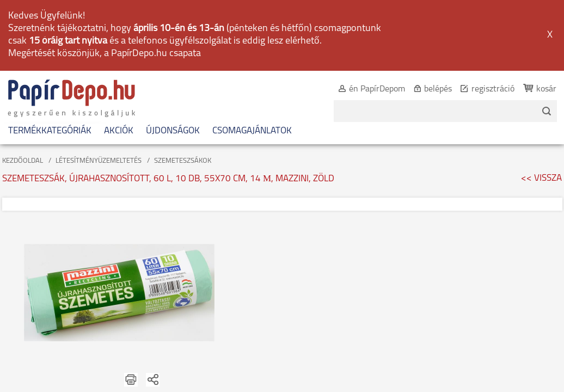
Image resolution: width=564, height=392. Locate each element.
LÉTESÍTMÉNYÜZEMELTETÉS (99, 91)
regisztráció (481, 20)
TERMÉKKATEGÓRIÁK (50, 61)
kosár (534, 20)
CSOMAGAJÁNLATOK (252, 61)
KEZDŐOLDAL (23, 91)
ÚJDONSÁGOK (173, 61)
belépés (426, 20)
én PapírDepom (365, 20)
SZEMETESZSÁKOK (183, 91)
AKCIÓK (119, 61)
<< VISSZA (541, 109)
